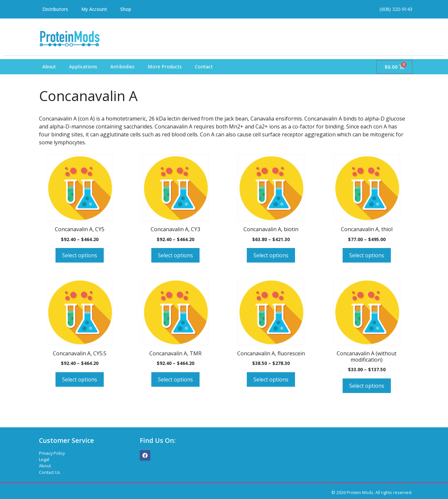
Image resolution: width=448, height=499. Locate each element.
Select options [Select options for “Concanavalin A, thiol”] (367, 255)
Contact (204, 67)
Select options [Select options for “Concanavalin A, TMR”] (175, 379)
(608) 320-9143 (396, 9)
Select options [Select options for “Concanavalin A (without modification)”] (367, 386)
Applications (83, 67)
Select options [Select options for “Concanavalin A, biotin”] (271, 255)
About (49, 67)
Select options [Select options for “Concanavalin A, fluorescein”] (271, 379)
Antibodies (122, 67)
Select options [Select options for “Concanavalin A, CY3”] (175, 255)
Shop (129, 9)
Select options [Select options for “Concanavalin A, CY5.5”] (80, 379)
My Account (97, 9)
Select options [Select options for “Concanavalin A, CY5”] (80, 255)
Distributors (56, 9)
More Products (165, 67)
